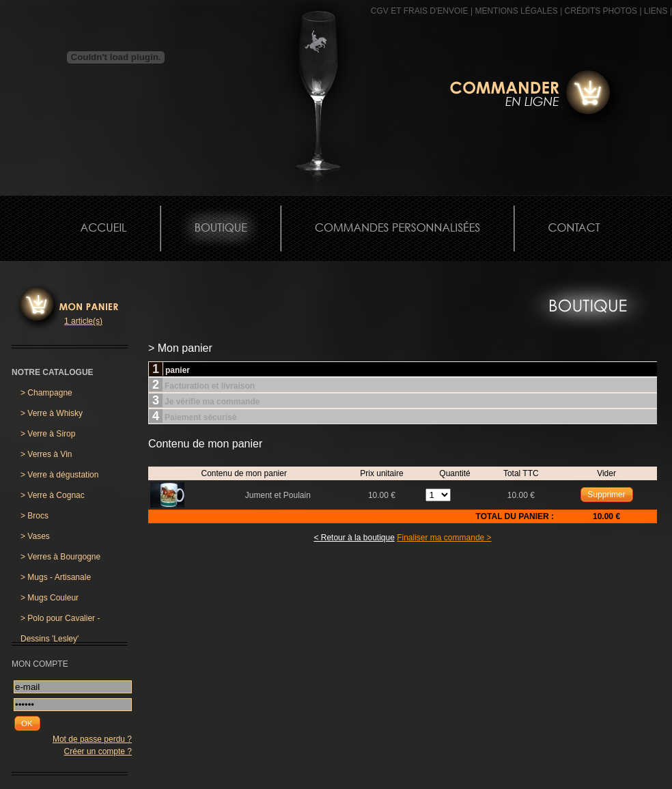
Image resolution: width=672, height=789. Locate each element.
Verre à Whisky (52, 413)
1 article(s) (83, 321)
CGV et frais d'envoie (420, 11)
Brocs (34, 516)
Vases (35, 536)
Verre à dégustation (59, 475)
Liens (656, 11)
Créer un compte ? (98, 751)
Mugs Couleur (50, 598)
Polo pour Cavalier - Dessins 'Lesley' (60, 621)
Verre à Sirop (48, 434)
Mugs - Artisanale (56, 577)
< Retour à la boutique (354, 538)
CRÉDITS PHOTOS (601, 11)
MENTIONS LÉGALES (516, 11)
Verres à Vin (46, 454)
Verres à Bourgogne (60, 557)
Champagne (46, 393)
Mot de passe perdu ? (92, 739)
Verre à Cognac (53, 495)
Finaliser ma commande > (444, 538)
